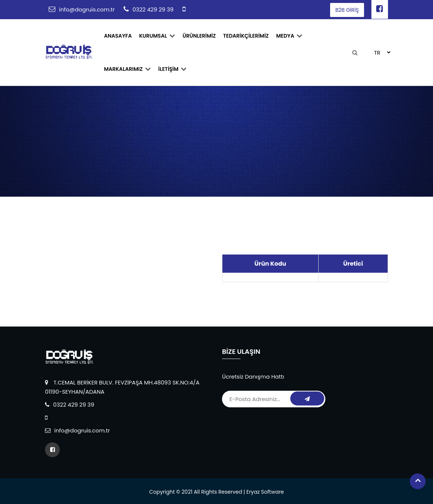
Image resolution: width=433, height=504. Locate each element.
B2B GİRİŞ (347, 10)
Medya (289, 36)
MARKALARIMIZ (127, 69)
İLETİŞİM (172, 69)
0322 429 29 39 (153, 9)
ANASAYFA (118, 36)
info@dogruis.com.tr (87, 9)
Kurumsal (157, 36)
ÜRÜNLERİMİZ (199, 36)
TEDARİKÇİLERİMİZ (246, 36)
